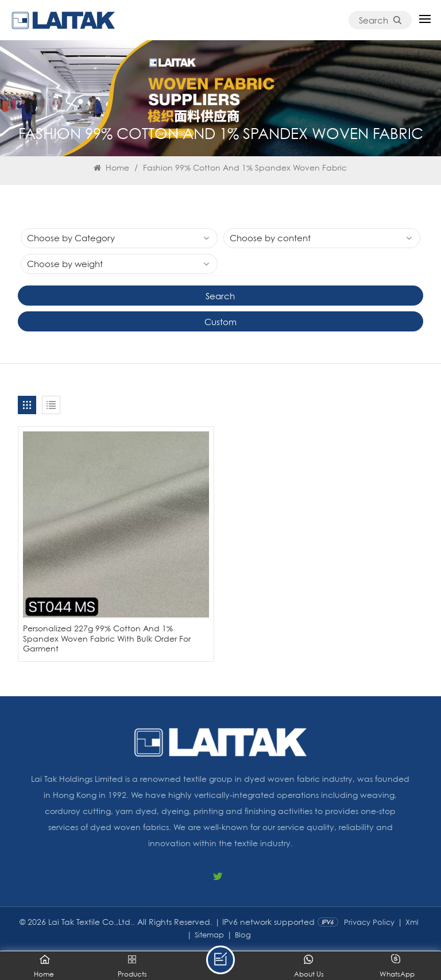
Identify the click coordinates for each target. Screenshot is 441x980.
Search (380, 20)
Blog (243, 935)
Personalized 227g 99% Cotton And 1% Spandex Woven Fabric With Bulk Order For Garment (107, 638)
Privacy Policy (369, 922)
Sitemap (209, 935)
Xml (412, 922)
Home (111, 167)
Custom (220, 322)
